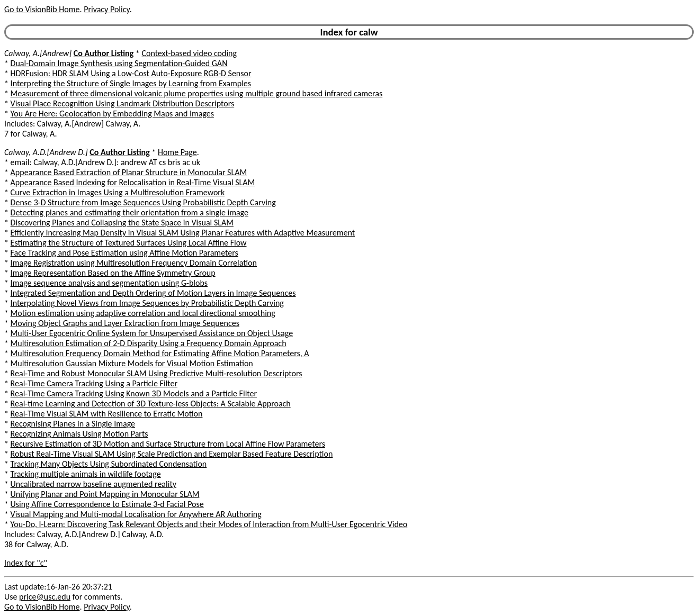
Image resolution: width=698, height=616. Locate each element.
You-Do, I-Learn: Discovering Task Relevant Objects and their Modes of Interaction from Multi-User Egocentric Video (209, 524)
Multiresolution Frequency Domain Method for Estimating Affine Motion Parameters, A (160, 353)
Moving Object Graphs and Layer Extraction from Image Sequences (125, 323)
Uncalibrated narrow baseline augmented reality (93, 484)
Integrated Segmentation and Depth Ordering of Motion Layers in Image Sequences (153, 293)
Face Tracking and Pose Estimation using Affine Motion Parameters (124, 253)
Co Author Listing (104, 53)
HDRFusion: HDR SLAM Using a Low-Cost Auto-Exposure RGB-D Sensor (131, 73)
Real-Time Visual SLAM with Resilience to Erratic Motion (107, 414)
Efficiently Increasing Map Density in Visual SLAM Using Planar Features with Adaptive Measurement (183, 233)
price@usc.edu (45, 597)
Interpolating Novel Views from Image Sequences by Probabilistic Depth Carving (147, 303)
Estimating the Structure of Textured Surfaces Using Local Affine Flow (129, 243)
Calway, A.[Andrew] (38, 53)
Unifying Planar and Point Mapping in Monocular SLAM (105, 494)
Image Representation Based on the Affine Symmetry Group (113, 273)
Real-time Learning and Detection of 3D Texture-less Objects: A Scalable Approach (151, 404)
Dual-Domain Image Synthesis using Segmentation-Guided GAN (119, 63)
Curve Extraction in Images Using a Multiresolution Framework (118, 192)
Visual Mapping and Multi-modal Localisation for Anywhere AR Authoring (136, 514)
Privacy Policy (106, 9)
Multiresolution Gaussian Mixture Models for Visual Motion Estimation (132, 363)
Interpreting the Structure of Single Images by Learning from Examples (131, 83)
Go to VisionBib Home (42, 9)
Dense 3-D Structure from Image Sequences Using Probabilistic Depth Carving (143, 202)
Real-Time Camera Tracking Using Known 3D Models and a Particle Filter (134, 393)
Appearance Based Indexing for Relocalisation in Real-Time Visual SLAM (133, 182)
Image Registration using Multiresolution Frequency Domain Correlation (134, 263)
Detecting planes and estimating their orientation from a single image (129, 212)
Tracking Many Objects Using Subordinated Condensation (109, 464)
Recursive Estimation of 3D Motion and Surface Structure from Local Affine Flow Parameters (168, 444)
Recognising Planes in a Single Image (73, 424)
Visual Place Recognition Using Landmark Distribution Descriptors (123, 103)
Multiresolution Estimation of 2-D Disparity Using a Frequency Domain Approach (149, 343)
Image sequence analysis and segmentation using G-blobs (109, 283)
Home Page (177, 152)
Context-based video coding (189, 53)
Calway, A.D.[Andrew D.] (46, 152)
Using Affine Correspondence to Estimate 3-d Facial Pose (107, 504)
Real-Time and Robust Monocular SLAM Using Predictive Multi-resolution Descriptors (156, 373)
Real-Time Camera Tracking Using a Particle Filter (94, 383)
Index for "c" (26, 563)
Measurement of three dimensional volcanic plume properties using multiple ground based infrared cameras (197, 93)
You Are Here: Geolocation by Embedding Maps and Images (112, 114)
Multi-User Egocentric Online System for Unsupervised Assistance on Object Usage (152, 333)
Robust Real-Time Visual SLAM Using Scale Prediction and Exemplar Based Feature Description (172, 454)
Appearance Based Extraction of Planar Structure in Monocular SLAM (129, 172)
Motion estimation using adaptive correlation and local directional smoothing (143, 313)
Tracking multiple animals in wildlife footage (86, 474)
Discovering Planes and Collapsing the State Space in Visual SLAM (122, 223)
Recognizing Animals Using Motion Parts (79, 434)
